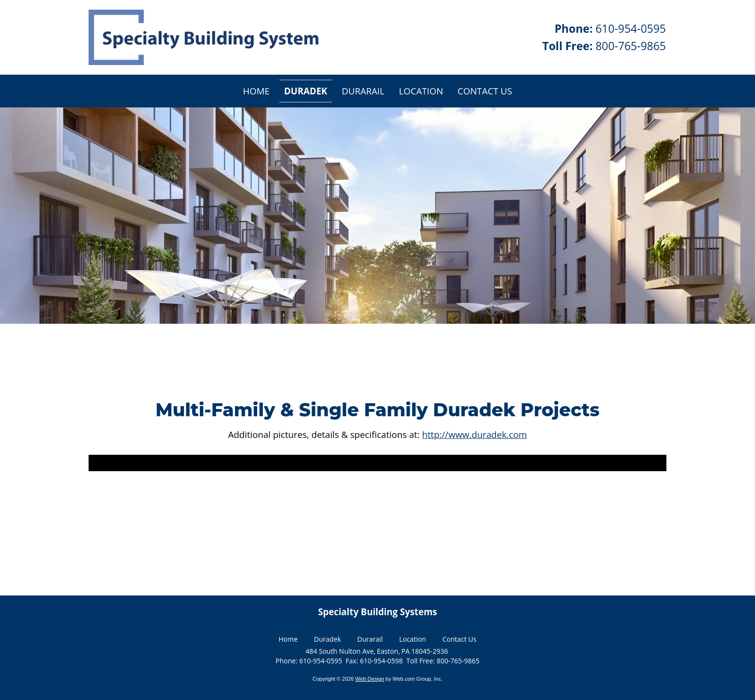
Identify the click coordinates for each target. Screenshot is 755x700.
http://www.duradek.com (474, 434)
